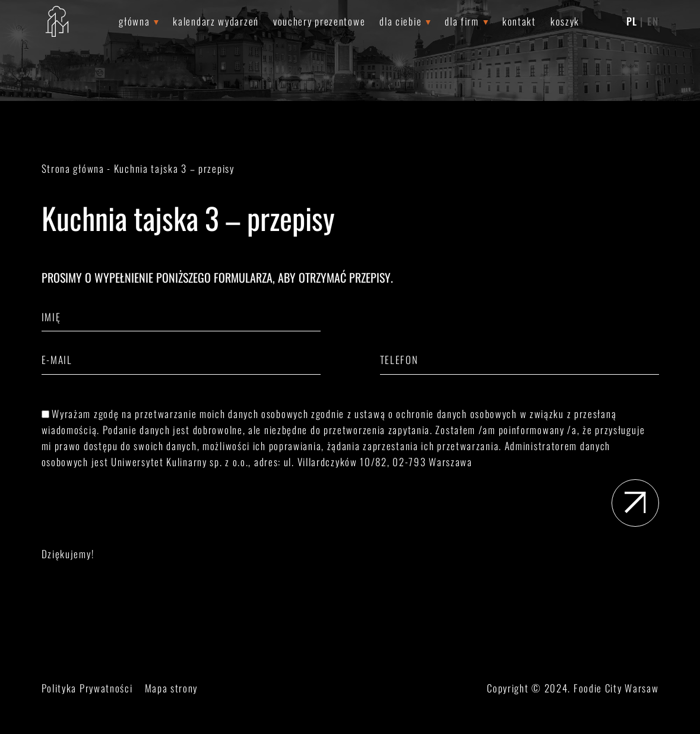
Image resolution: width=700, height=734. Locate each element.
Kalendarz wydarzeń (216, 21)
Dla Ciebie (400, 21)
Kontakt (519, 21)
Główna (134, 21)
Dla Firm (462, 21)
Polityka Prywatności (87, 688)
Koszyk (565, 21)
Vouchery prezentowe (319, 21)
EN (653, 21)
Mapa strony (172, 688)
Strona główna (73, 168)
